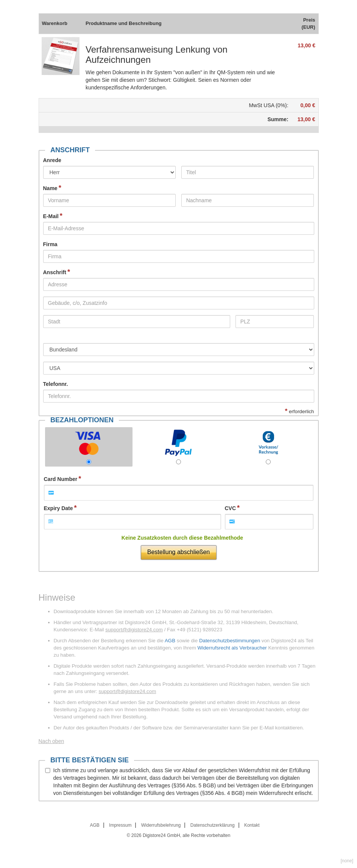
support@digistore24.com (134, 630)
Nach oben (51, 741)
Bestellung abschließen (178, 552)
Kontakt (252, 825)
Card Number (61, 479)
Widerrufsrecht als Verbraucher (232, 648)
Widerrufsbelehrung (161, 825)
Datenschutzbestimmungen (230, 641)
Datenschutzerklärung (213, 825)
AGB (170, 641)
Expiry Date (58, 508)
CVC (231, 508)
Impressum (120, 825)
